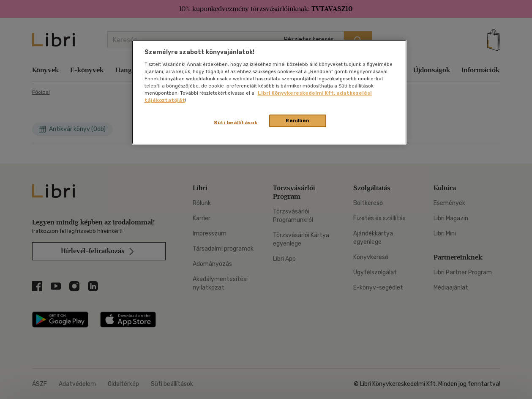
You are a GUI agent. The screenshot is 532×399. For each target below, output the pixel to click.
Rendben (297, 120)
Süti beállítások (236, 123)
